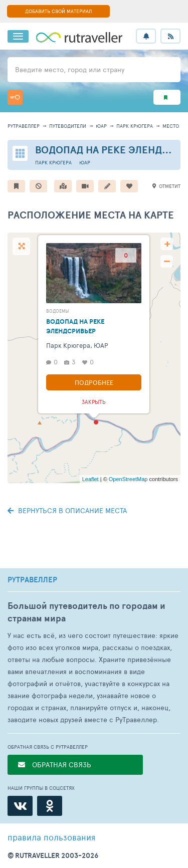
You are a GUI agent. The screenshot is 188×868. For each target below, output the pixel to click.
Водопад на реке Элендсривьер (75, 326)
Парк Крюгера (135, 126)
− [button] (167, 261)
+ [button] (167, 244)
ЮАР (101, 126)
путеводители (68, 126)
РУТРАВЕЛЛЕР (32, 580)
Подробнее (94, 382)
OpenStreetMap (128, 479)
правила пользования (51, 837)
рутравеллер (24, 126)
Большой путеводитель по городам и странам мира (86, 612)
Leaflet (90, 479)
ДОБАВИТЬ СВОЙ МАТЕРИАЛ (58, 11)
